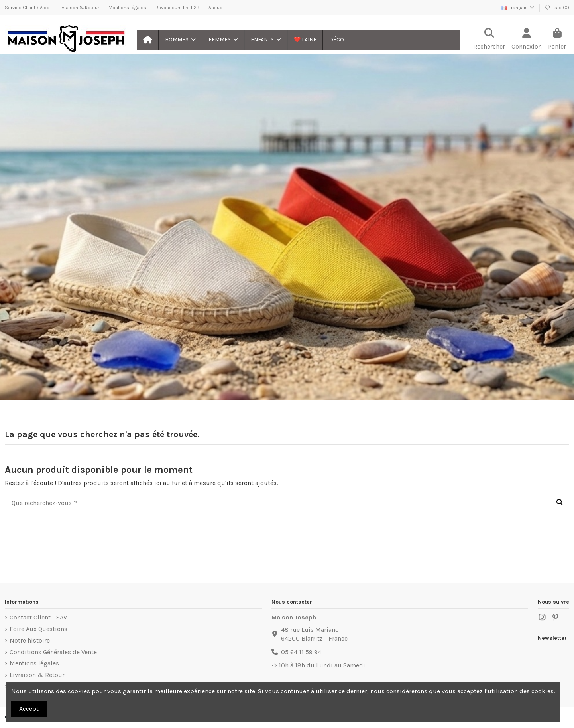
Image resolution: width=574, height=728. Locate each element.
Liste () (557, 8)
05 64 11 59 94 (301, 652)
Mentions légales (128, 8)
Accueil (217, 8)
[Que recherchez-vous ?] (560, 503)
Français (518, 8)
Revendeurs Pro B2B (178, 8)
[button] (180, 40)
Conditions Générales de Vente (53, 652)
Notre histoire (30, 640)
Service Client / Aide (28, 8)
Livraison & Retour (80, 8)
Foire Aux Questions (38, 629)
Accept (29, 709)
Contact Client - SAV (38, 617)
